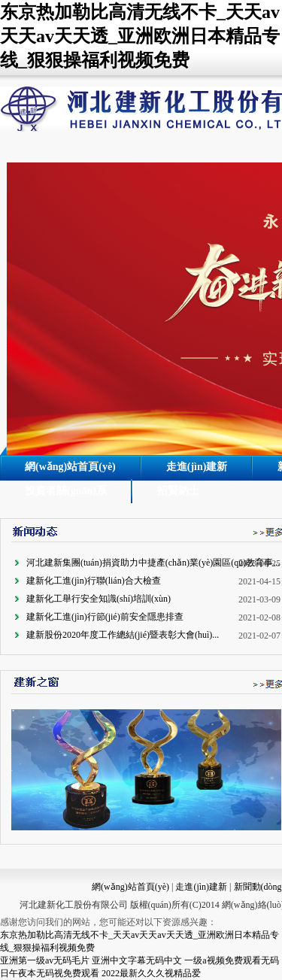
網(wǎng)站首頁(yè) (70, 467)
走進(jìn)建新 (197, 467)
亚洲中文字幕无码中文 (137, 960)
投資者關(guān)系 (66, 491)
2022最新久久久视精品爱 (151, 973)
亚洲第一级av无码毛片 (45, 960)
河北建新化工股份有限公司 (74, 905)
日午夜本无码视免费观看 (50, 973)
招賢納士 (178, 491)
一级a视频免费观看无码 (231, 960)
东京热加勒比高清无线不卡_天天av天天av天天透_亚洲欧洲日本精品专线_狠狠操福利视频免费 (140, 36)
